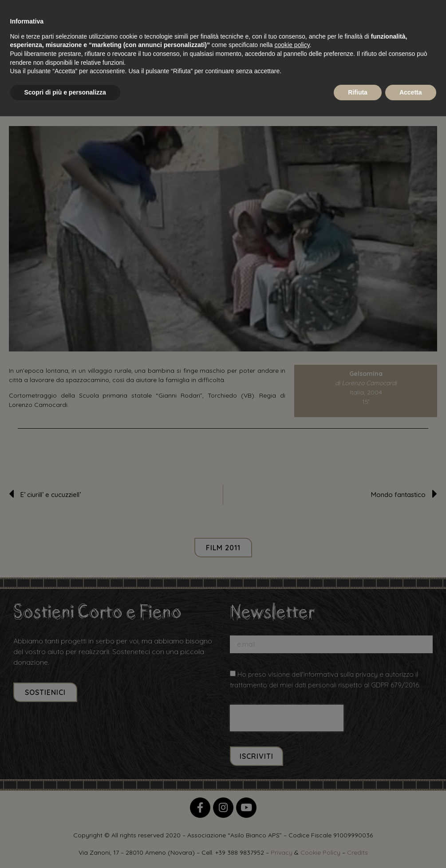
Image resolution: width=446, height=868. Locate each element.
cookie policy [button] (292, 45)
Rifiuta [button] (358, 92)
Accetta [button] (411, 92)
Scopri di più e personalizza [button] (65, 92)
